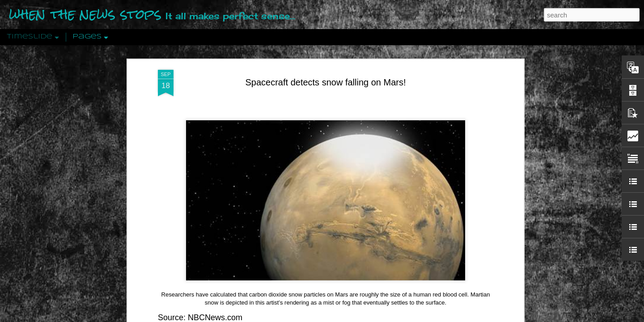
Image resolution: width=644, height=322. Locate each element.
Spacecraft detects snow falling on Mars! (325, 69)
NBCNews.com (215, 305)
